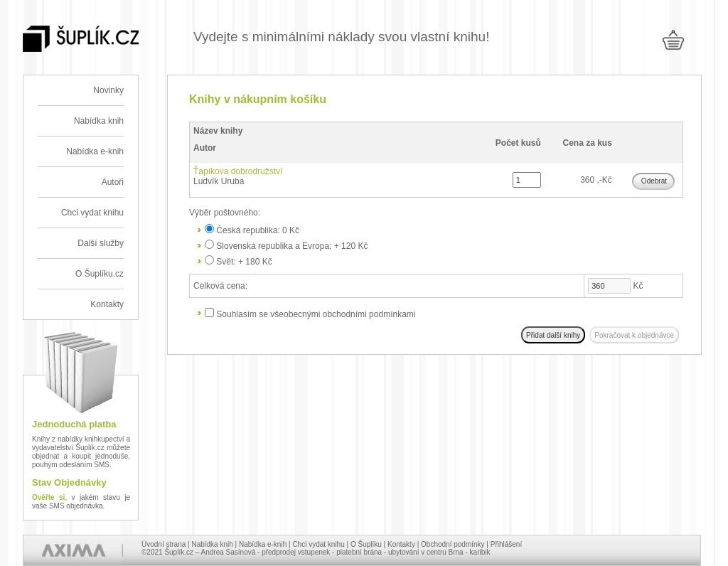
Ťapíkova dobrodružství (238, 171)
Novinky (108, 90)
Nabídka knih (99, 121)
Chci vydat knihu (92, 213)
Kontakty (107, 304)
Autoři (113, 182)
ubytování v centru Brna (426, 552)
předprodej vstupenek (296, 552)
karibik (480, 552)
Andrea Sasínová (229, 552)
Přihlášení (506, 544)
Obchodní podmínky (453, 544)
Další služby (101, 243)
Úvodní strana (164, 544)
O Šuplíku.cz (100, 274)
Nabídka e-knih (95, 151)
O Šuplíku (366, 544)
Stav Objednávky (69, 482)
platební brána (359, 552)
